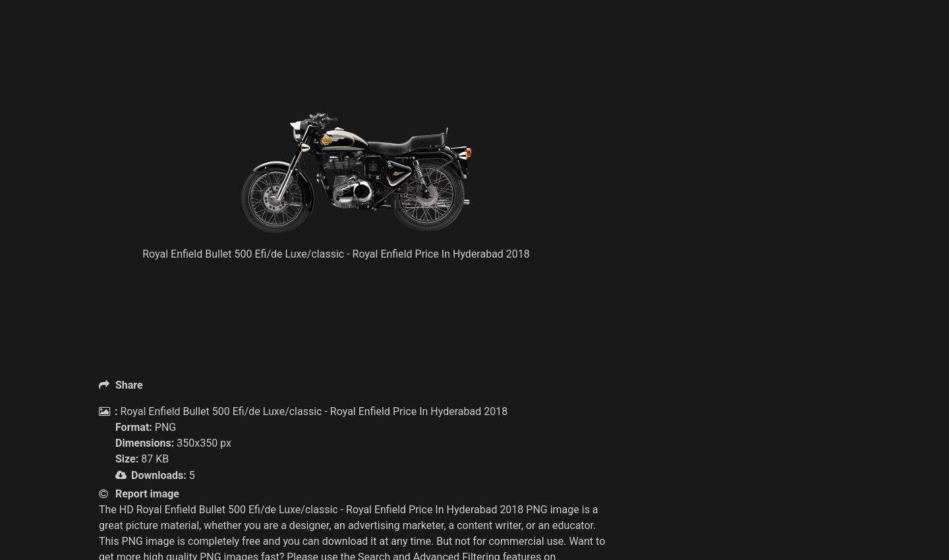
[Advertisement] (356, 79)
